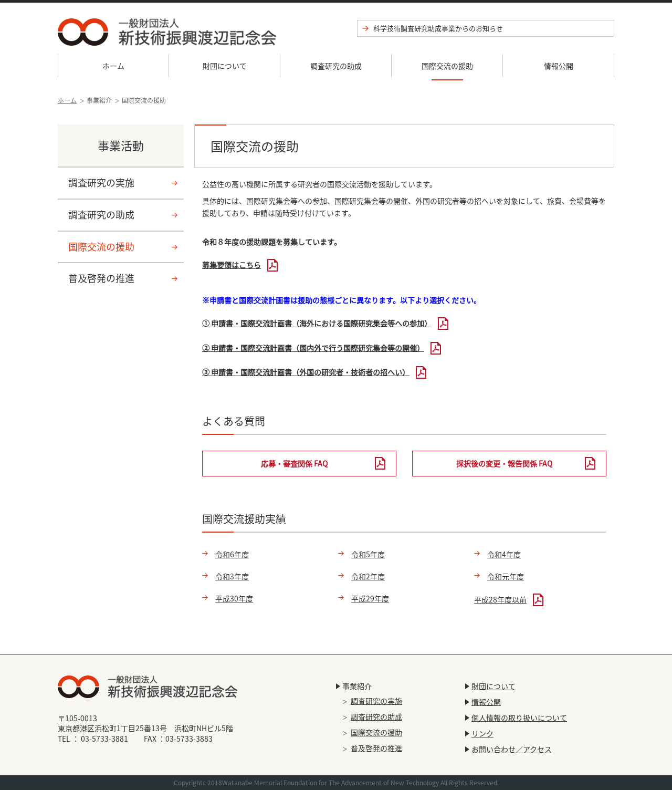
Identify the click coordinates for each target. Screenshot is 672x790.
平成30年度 (234, 598)
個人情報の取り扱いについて (519, 718)
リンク (482, 733)
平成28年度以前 (500, 599)
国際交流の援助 (447, 66)
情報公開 (559, 66)
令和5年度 (368, 554)
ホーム (113, 66)
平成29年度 (370, 598)
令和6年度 (232, 554)
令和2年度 (368, 576)
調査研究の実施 (101, 183)
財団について (225, 66)
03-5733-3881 (104, 739)
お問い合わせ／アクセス (512, 749)
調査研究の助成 (336, 66)
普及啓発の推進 (101, 278)
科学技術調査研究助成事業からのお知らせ (438, 28)
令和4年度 (504, 554)
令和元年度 (506, 576)
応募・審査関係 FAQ (294, 463)
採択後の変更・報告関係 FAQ (504, 463)
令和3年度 (232, 576)
